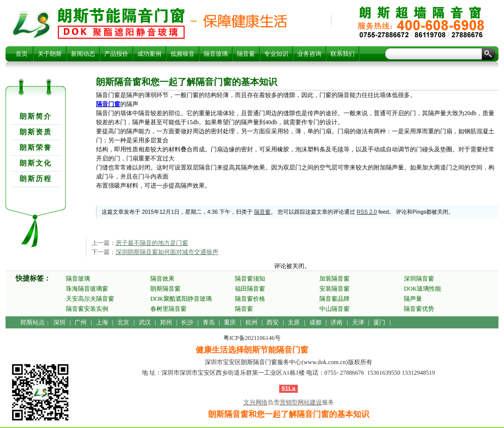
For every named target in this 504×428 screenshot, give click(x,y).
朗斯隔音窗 (165, 289)
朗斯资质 (36, 132)
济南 (337, 322)
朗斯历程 (36, 179)
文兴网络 (256, 402)
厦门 (379, 322)
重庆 (230, 322)
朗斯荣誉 (36, 148)
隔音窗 (246, 54)
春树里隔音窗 (169, 309)
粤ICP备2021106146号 (252, 338)
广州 (80, 322)
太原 (294, 322)
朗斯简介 (36, 116)
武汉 (145, 322)
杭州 (251, 322)
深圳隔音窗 (419, 279)
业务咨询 (309, 54)
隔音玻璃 (216, 54)
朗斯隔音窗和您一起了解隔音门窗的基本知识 (121, 23)
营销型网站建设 (301, 402)
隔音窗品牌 (334, 299)
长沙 (187, 322)
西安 (273, 322)
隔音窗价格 (250, 299)
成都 (315, 322)
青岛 (209, 322)
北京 (123, 322)
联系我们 (343, 54)
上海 (102, 322)
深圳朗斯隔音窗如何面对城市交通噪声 (167, 252)
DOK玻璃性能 (423, 289)
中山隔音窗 (334, 309)
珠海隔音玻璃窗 (87, 289)
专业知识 (276, 54)
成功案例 (149, 54)
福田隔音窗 (250, 289)
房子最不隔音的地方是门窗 (152, 243)
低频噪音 (183, 54)
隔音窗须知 (250, 279)
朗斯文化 (36, 163)
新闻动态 (83, 54)
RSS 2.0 (367, 212)
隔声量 (413, 299)
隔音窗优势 (419, 309)
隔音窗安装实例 (87, 309)
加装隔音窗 (334, 279)
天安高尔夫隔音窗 (90, 299)
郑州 (166, 322)
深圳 (59, 322)
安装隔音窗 (334, 289)
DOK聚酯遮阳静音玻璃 (181, 299)
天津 (358, 322)
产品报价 (116, 54)
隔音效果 (162, 279)
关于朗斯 (50, 54)
